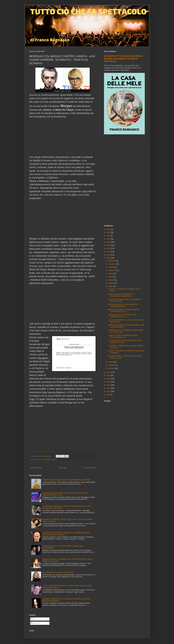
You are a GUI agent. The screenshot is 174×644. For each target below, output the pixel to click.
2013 (109, 382)
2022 (109, 242)
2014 (109, 379)
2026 (109, 229)
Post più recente (36, 468)
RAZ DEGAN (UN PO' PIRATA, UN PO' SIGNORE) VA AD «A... (122, 316)
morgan (54, 459)
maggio (111, 283)
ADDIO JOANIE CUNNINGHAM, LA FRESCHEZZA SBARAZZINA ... (121, 295)
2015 (109, 375)
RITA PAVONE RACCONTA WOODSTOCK (58, 572)
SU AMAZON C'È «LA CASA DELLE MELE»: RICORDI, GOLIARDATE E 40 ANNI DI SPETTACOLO (124, 59)
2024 (109, 236)
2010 (109, 391)
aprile (111, 286)
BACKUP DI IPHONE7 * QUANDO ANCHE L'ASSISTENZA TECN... (124, 311)
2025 (109, 233)
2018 (109, 255)
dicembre (112, 261)
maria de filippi (46, 459)
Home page (63, 468)
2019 (109, 252)
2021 (109, 245)
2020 (109, 248)
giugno (111, 280)
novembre (112, 264)
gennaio (112, 368)
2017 (109, 258)
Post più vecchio (89, 468)
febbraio (112, 365)
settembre (112, 270)
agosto (111, 274)
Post (33, 619)
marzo (111, 362)
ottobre (111, 267)
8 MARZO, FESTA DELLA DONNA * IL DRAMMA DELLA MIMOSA (66, 480)
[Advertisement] (124, 180)
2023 (109, 239)
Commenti (35, 623)
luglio (111, 277)
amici (39, 459)
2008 (109, 395)
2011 (109, 388)
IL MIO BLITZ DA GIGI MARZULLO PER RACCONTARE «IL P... (123, 336)
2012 (109, 385)
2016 (109, 372)
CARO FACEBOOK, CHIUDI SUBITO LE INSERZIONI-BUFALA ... (123, 305)
